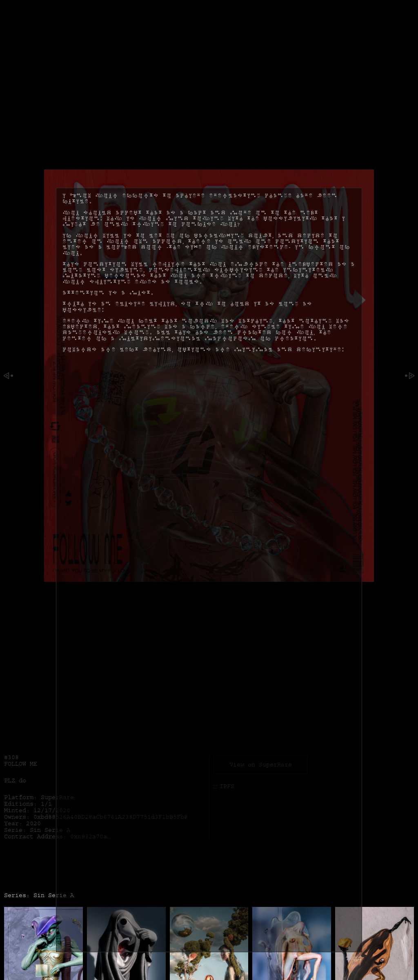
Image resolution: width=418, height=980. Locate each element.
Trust (354, 936)
